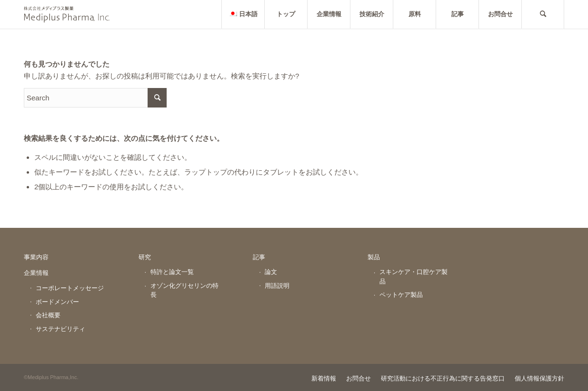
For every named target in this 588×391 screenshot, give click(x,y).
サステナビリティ (60, 329)
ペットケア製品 (401, 295)
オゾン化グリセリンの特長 (184, 290)
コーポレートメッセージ (70, 288)
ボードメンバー (57, 302)
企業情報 (36, 273)
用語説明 (277, 286)
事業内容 (36, 257)
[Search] (543, 14)
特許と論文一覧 (172, 272)
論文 (271, 272)
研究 (145, 257)
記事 (259, 257)
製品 (374, 257)
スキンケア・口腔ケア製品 (414, 277)
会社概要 (48, 315)
